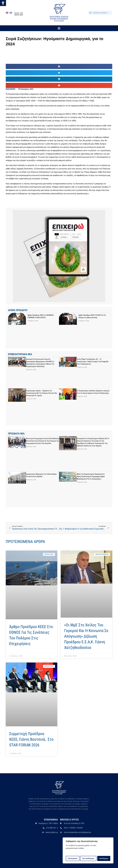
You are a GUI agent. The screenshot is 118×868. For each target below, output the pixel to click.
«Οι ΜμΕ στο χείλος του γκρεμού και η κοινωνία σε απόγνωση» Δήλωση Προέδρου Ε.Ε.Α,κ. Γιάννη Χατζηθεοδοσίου (86, 636)
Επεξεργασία (72, 858)
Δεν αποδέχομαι (88, 858)
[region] (88, 850)
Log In (19, 13)
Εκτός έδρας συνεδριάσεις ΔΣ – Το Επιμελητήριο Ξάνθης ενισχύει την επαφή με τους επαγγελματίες (93, 362)
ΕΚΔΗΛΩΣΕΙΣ (11, 89)
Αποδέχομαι (104, 858)
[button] (3, 3)
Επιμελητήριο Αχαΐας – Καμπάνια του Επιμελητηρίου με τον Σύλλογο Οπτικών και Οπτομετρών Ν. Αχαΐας (41, 393)
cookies (81, 848)
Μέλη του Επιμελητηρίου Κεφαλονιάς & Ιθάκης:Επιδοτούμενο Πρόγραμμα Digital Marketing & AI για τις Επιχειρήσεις (91, 477)
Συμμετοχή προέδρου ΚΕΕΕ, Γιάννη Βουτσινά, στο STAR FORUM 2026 (31, 739)
